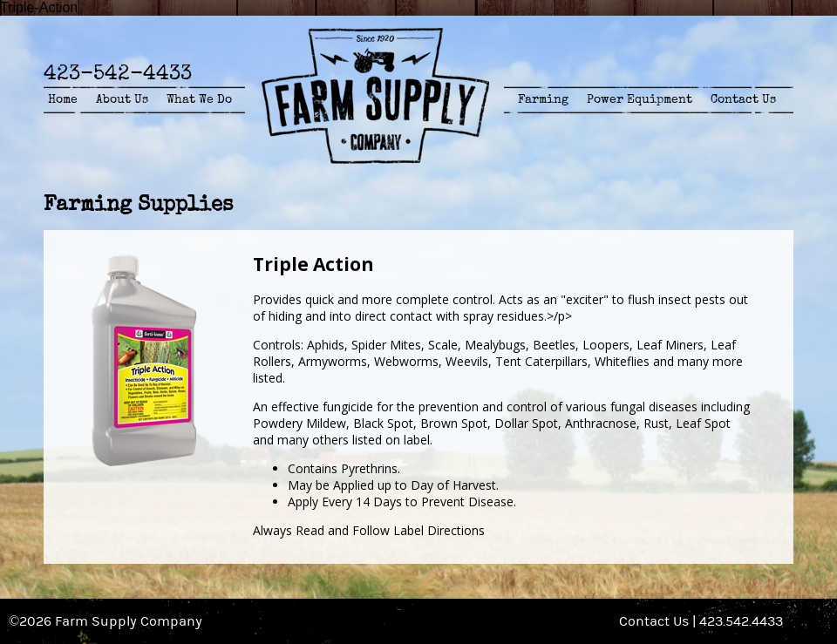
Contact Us (743, 99)
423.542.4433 (741, 621)
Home (63, 99)
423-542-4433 (118, 73)
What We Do (199, 99)
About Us (122, 99)
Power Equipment (640, 99)
